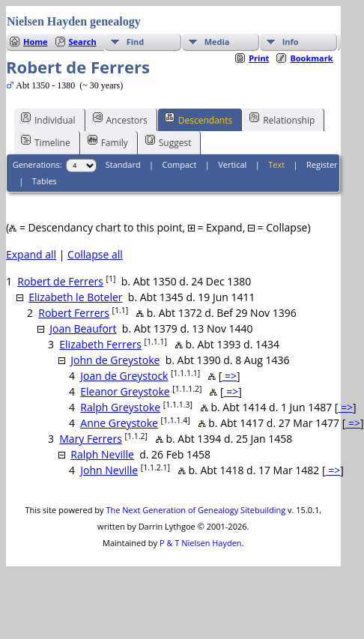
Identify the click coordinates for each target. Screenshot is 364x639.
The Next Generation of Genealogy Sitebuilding (195, 510)
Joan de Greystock (124, 376)
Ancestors (120, 119)
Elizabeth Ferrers (100, 344)
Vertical (232, 164)
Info (291, 42)
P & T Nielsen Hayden (201, 543)
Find (136, 42)
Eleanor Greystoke (125, 391)
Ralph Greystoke (120, 407)
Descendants (198, 119)
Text (276, 164)
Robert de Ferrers (60, 281)
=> (229, 376)
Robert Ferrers (74, 313)
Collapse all (95, 254)
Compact (180, 164)
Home (36, 42)
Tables (45, 181)
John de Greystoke (115, 360)
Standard (123, 164)
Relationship (282, 119)
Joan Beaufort (83, 328)
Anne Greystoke (119, 423)
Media (217, 42)
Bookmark (311, 58)
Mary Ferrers (91, 439)
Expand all (31, 254)
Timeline (46, 142)
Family (108, 142)
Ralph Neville (102, 454)
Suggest (169, 142)
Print (259, 58)
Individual (48, 119)
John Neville (109, 470)
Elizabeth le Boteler (75, 297)
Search (83, 42)
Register (322, 164)
